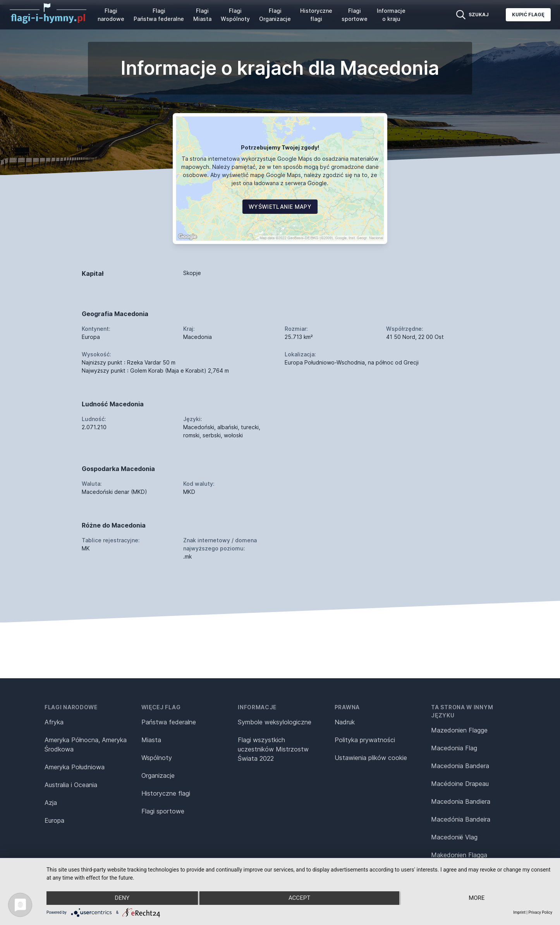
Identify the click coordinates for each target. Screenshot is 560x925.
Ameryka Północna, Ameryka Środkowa (86, 744)
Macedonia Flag (454, 748)
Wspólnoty (157, 758)
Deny (122, 898)
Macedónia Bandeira (461, 819)
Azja (51, 803)
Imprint (519, 912)
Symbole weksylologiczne (275, 722)
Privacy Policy (540, 912)
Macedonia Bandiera (461, 801)
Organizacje (158, 775)
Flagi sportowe (355, 15)
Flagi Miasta (202, 15)
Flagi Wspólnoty (235, 15)
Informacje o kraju (391, 15)
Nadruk (345, 722)
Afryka (54, 722)
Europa (54, 820)
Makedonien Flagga (459, 855)
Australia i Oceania (71, 785)
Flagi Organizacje (275, 15)
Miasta (151, 740)
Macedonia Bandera (460, 766)
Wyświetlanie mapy (280, 207)
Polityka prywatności (365, 740)
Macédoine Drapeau (460, 784)
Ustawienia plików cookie (371, 758)
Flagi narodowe (111, 15)
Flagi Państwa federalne (159, 15)
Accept (299, 898)
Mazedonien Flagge (459, 730)
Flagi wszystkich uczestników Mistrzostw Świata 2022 (273, 749)
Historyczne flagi (316, 15)
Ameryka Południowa (75, 767)
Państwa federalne (169, 722)
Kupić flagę (528, 15)
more (477, 898)
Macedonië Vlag (454, 837)
